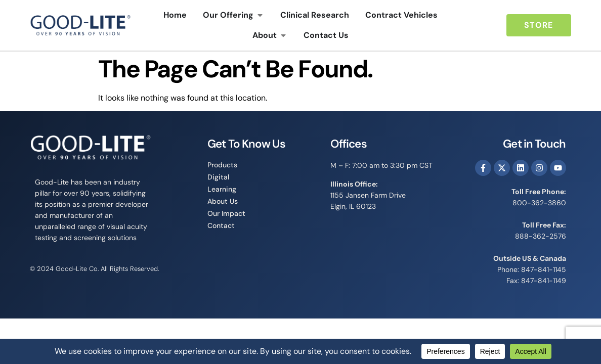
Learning (222, 189)
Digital (218, 177)
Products (222, 165)
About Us (223, 201)
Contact (221, 225)
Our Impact (226, 213)
